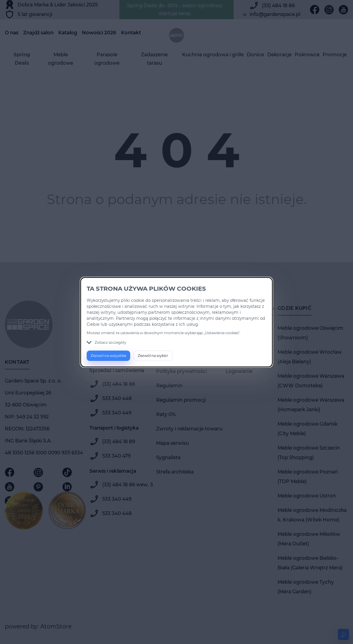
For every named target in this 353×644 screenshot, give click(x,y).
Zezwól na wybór (153, 356)
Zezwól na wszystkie (108, 356)
